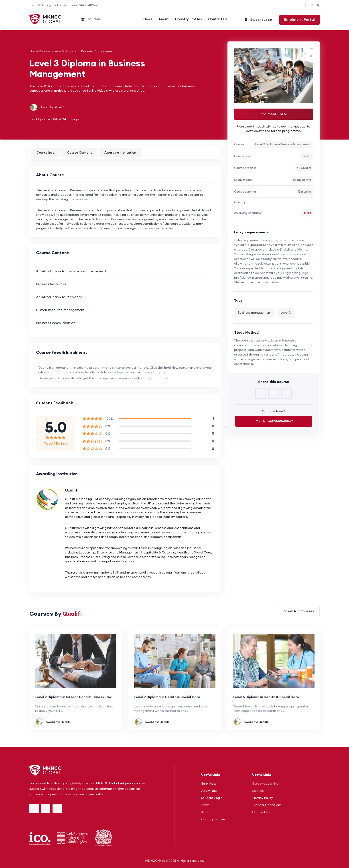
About (164, 19)
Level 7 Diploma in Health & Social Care (167, 715)
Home (34, 51)
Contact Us (218, 19)
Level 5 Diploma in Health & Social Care (266, 715)
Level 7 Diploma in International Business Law (73, 715)
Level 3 (286, 313)
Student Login (212, 798)
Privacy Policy (263, 798)
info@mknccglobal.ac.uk (49, 5)
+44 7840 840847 (85, 5)
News (148, 19)
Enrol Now (209, 784)
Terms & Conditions (267, 805)
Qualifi (60, 107)
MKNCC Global (157, 861)
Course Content (79, 152)
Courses (93, 19)
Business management (255, 313)
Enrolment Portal (274, 114)
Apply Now (209, 791)
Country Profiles (188, 19)
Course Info (46, 152)
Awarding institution (120, 152)
